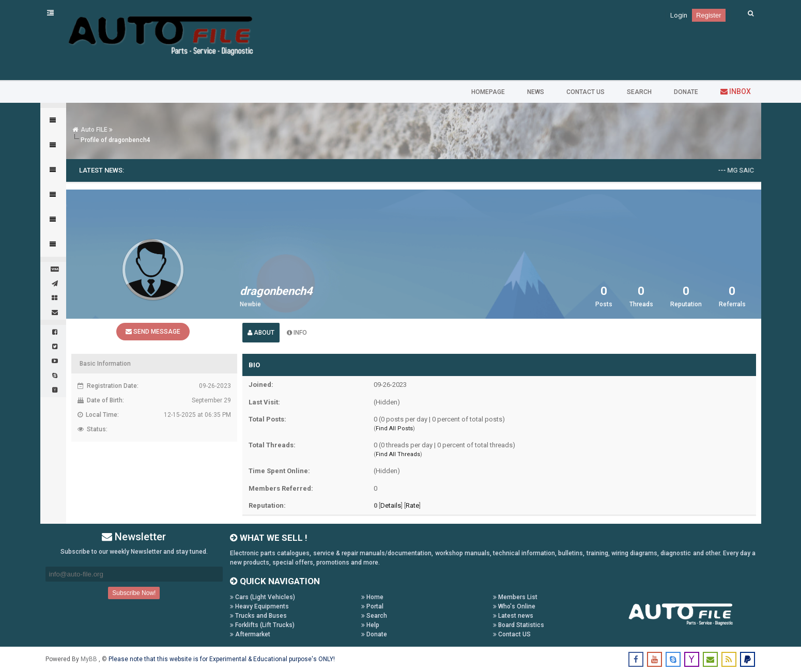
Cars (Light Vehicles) (263, 597)
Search (374, 616)
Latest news (513, 616)
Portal (372, 606)
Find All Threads (398, 454)
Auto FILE (94, 130)
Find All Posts (394, 428)
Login (679, 15)
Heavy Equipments (259, 606)
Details (391, 505)
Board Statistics (519, 625)
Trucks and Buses (258, 616)
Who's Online (514, 606)
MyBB (90, 659)
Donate (374, 634)
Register (708, 15)
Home (372, 597)
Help (370, 625)
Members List (515, 597)
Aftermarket (250, 634)
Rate (412, 505)
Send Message (153, 332)
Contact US (512, 634)
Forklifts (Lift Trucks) (262, 625)
